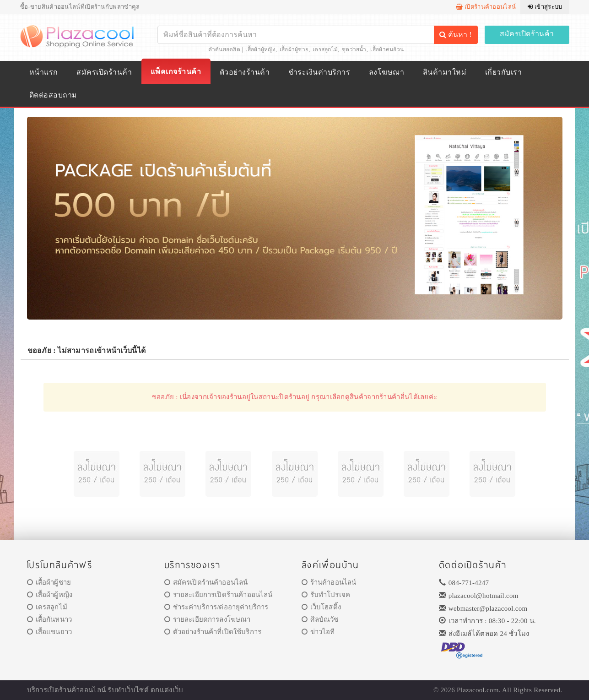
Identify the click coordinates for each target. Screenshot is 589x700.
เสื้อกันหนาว (50, 619)
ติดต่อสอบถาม (53, 95)
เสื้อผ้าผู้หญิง (260, 49)
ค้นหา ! (455, 35)
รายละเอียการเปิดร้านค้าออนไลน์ (219, 595)
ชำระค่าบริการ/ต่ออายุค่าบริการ (216, 607)
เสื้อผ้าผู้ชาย (294, 49)
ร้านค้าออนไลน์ (329, 582)
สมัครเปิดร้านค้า (527, 34)
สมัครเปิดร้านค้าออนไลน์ (206, 582)
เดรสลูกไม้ (325, 49)
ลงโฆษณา (386, 72)
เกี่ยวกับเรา (503, 72)
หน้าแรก (44, 72)
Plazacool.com (478, 690)
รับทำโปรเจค (326, 595)
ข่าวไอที (318, 632)
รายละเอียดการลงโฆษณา (208, 619)
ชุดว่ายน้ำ (354, 49)
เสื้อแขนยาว (50, 632)
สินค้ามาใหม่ (445, 72)
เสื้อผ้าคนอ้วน (387, 49)
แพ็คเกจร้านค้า (176, 72)
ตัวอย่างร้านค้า (245, 72)
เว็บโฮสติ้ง (321, 607)
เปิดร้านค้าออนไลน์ (486, 7)
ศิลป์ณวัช (320, 619)
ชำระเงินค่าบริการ (319, 72)
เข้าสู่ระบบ (545, 7)
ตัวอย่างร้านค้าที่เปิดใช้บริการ (213, 632)
